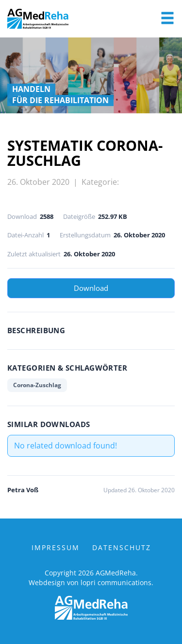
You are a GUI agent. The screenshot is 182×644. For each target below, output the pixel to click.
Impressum (56, 547)
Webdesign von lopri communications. (91, 582)
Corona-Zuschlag (37, 385)
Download (91, 288)
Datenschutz (122, 547)
